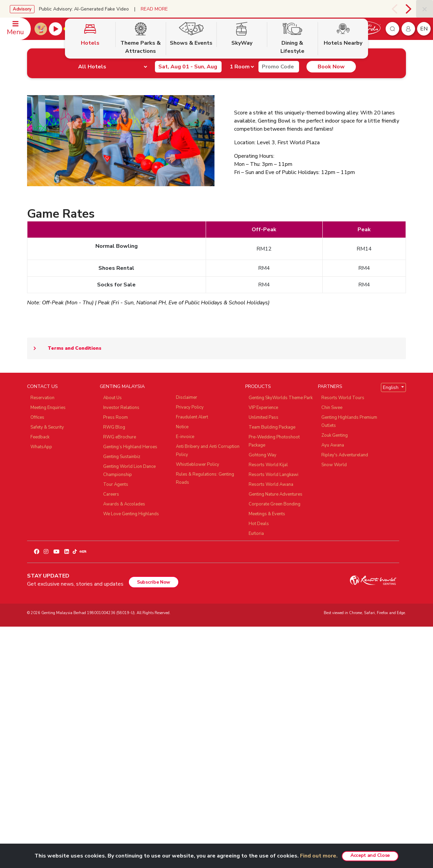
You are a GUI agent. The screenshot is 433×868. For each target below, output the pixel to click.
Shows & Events (191, 123)
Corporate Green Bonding (275, 746)
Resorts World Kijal (268, 707)
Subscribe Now (154, 824)
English (391, 629)
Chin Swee (332, 649)
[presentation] (394, 9)
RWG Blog (114, 669)
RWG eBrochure (120, 679)
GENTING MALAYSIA (122, 628)
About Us (112, 639)
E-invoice (185, 678)
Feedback (40, 679)
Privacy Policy (190, 649)
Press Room (116, 659)
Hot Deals (259, 765)
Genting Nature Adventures (276, 736)
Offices (37, 659)
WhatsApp (41, 689)
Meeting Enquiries (48, 649)
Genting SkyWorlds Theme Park (281, 639)
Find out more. (319, 856)
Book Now (314, 29)
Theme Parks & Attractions (141, 127)
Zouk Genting (335, 677)
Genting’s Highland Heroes (130, 689)
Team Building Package (272, 669)
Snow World (334, 707)
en (424, 29)
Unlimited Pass (264, 659)
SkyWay (242, 123)
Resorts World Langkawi (274, 716)
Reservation (42, 639)
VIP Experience (263, 649)
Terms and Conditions (64, 590)
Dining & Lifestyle (292, 127)
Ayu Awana (333, 687)
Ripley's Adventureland (345, 697)
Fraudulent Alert (192, 659)
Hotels (90, 123)
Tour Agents (116, 726)
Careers (111, 736)
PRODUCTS (258, 628)
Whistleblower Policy (198, 706)
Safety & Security (47, 669)
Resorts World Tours (343, 639)
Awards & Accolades (124, 746)
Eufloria (256, 775)
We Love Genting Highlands (131, 756)
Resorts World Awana (271, 726)
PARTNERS (330, 628)
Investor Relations (121, 649)
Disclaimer (187, 639)
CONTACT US (42, 628)
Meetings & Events (267, 756)
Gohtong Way (263, 697)
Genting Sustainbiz (122, 698)
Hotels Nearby (343, 123)
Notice (182, 669)
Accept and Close (370, 855)
